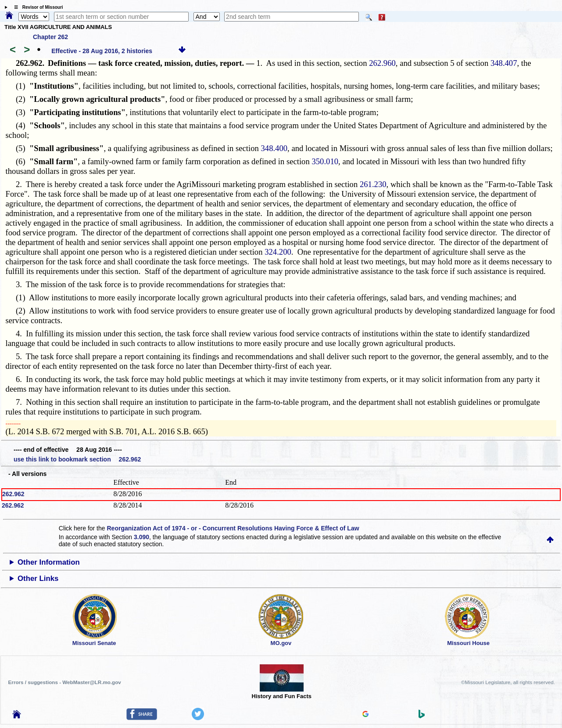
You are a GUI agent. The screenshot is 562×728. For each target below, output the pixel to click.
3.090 (141, 537)
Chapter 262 (50, 37)
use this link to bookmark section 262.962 (77, 459)
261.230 (373, 184)
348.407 (504, 63)
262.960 (382, 63)
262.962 (13, 494)
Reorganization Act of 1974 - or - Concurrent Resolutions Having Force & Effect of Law (233, 528)
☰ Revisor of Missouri (36, 7)
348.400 (274, 148)
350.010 (325, 161)
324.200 (278, 252)
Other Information (49, 562)
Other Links (38, 578)
